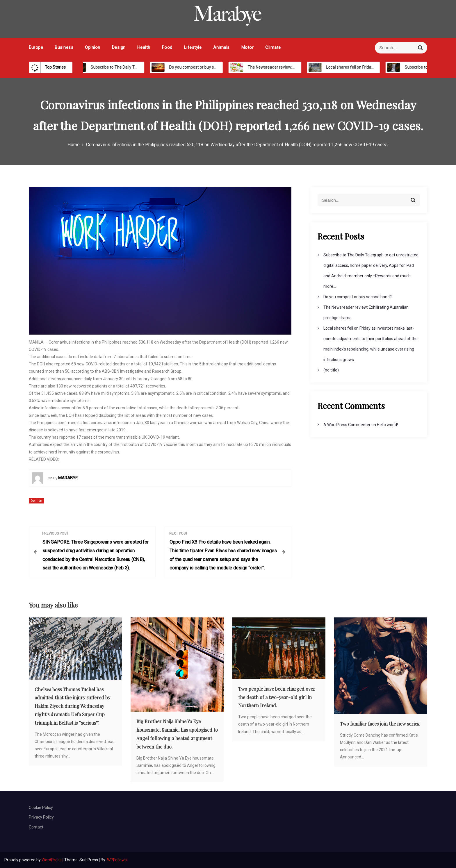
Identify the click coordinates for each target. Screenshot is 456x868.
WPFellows (117, 860)
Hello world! (387, 425)
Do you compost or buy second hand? (198, 67)
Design (119, 47)
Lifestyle (193, 47)
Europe (36, 47)
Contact (36, 827)
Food (167, 47)
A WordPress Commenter (347, 425)
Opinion (93, 47)
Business (64, 47)
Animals (221, 47)
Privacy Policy (41, 817)
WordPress (52, 860)
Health (144, 47)
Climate (273, 47)
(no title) (331, 370)
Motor (248, 47)
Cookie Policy (41, 808)
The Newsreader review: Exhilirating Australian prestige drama (300, 67)
